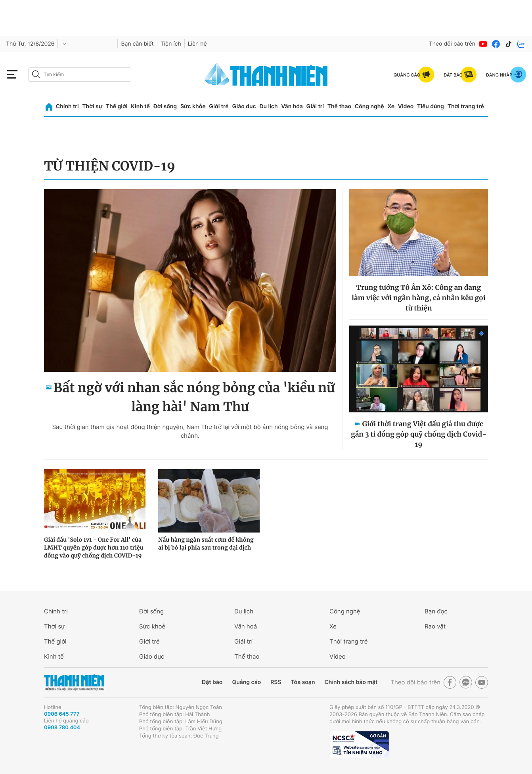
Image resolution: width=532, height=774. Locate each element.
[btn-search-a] (36, 74)
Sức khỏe (193, 106)
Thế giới (117, 106)
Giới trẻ (219, 106)
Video (406, 106)
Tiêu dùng (431, 106)
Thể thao (339, 106)
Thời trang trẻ (466, 106)
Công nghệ (369, 106)
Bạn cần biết (137, 44)
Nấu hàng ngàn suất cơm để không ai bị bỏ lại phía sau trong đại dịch (206, 544)
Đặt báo (212, 682)
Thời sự (92, 106)
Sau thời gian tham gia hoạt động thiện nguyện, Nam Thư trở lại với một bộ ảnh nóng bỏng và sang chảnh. (190, 431)
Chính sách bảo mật (351, 682)
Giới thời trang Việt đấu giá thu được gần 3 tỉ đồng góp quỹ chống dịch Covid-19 (419, 434)
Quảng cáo (246, 682)
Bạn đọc (436, 611)
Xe (391, 106)
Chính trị (67, 106)
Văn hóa (292, 106)
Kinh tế (140, 106)
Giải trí (315, 106)
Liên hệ (197, 44)
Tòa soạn (303, 682)
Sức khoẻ (152, 626)
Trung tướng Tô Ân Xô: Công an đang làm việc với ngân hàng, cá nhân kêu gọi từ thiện (418, 298)
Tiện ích (171, 44)
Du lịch (268, 106)
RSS (276, 682)
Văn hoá (246, 626)
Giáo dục (244, 106)
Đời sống (165, 106)
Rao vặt (435, 626)
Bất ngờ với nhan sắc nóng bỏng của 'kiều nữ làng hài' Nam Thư (194, 397)
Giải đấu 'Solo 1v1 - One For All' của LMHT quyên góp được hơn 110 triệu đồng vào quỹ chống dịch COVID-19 (94, 548)
